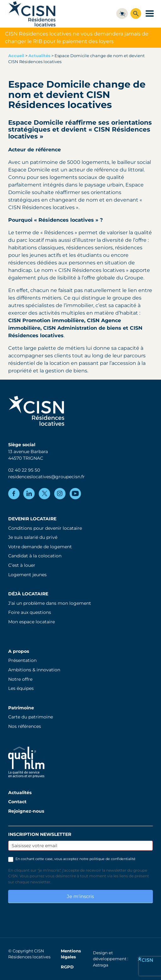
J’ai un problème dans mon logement (50, 603)
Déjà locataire (28, 594)
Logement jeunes (27, 575)
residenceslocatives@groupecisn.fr (46, 477)
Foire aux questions (30, 612)
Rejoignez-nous (26, 811)
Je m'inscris (80, 896)
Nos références (25, 726)
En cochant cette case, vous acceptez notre (72, 859)
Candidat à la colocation (35, 556)
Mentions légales (71, 954)
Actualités (39, 56)
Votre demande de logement (40, 547)
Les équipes (21, 688)
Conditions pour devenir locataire (45, 528)
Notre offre (20, 679)
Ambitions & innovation (34, 670)
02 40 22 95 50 (24, 470)
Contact (17, 802)
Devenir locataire (32, 519)
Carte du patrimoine (31, 717)
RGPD (67, 967)
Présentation (22, 660)
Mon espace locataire (32, 622)
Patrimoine (21, 708)
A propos (19, 651)
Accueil (16, 56)
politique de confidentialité (112, 859)
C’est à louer (22, 565)
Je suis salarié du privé (33, 537)
